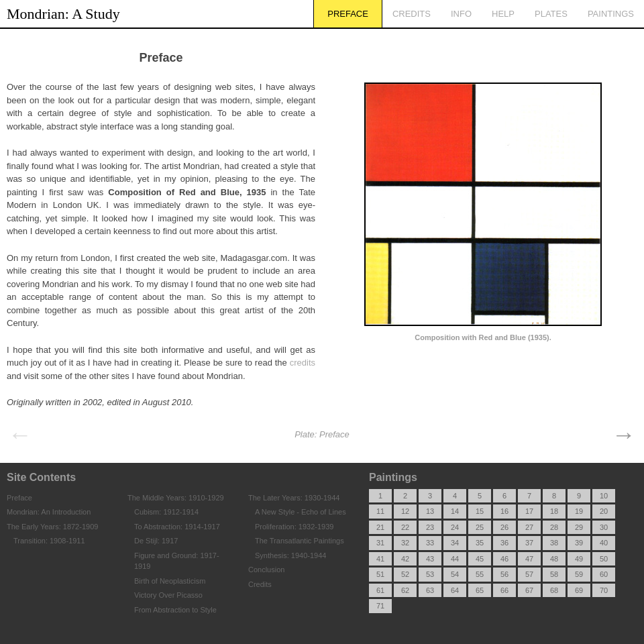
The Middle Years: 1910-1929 (176, 498)
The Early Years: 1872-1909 (52, 527)
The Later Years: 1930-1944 (294, 498)
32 (405, 543)
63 (430, 590)
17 (529, 511)
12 (405, 511)
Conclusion (266, 570)
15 (480, 511)
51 (380, 574)
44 (455, 559)
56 (504, 574)
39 (579, 543)
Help (503, 14)
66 (504, 590)
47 (529, 559)
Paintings (611, 14)
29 (579, 527)
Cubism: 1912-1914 (166, 512)
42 (405, 559)
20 (604, 511)
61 (380, 590)
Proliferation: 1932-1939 (294, 527)
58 (554, 574)
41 (380, 559)
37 (529, 543)
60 (604, 574)
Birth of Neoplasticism (170, 581)
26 (504, 527)
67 (529, 590)
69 (579, 590)
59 (579, 574)
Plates (551, 14)
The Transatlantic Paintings (300, 541)
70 (604, 590)
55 (480, 574)
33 (430, 543)
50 (604, 559)
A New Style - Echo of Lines (301, 512)
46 (504, 559)
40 (604, 543)
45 (480, 559)
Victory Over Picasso (168, 595)
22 (405, 527)
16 (504, 511)
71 (380, 606)
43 (430, 559)
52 (405, 574)
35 (480, 543)
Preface (348, 14)
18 (554, 511)
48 (554, 559)
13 (430, 511)
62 (405, 590)
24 (455, 527)
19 (579, 511)
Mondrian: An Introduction (49, 512)
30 (604, 527)
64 (455, 590)
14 (455, 511)
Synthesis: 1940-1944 (290, 555)
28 (554, 527)
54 (455, 574)
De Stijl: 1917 (156, 541)
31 (380, 543)
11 (380, 511)
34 (455, 543)
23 (430, 527)
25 (480, 527)
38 (554, 543)
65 (480, 590)
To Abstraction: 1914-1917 (177, 527)
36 (504, 543)
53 (430, 574)
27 (529, 527)
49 (579, 559)
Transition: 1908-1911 (49, 541)
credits (303, 363)
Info (461, 14)
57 (529, 574)
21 (380, 527)
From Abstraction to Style (175, 610)
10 (604, 496)
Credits (412, 14)
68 (554, 590)
